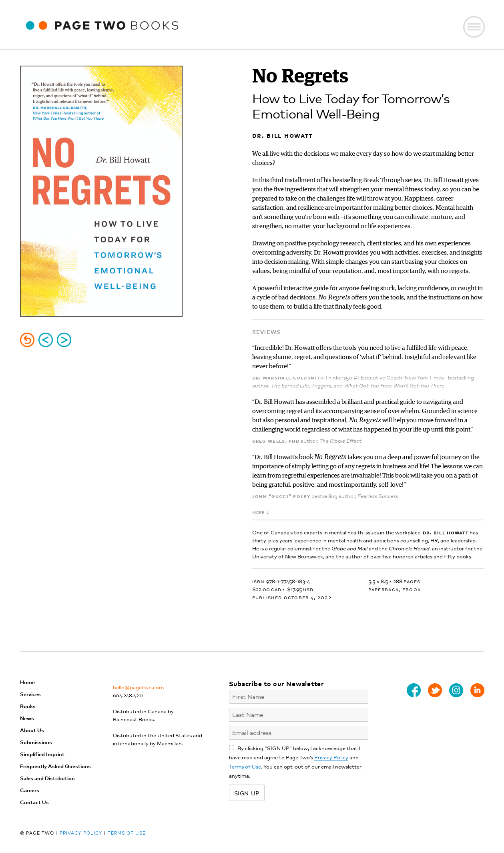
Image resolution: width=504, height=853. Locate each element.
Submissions (36, 742)
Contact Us (34, 802)
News (27, 718)
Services (30, 694)
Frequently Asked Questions (55, 766)
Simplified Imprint (42, 754)
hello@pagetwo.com (138, 687)
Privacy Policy (331, 757)
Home (27, 682)
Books (28, 706)
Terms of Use (245, 766)
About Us (32, 730)
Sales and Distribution (47, 778)
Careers (30, 790)
